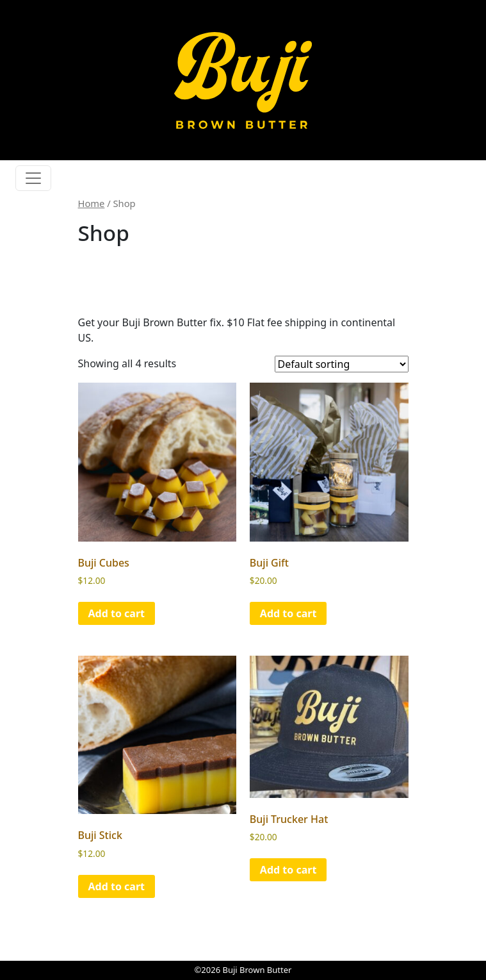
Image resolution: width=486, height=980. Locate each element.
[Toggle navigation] (33, 178)
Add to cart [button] (117, 613)
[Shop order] (342, 364)
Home (92, 203)
